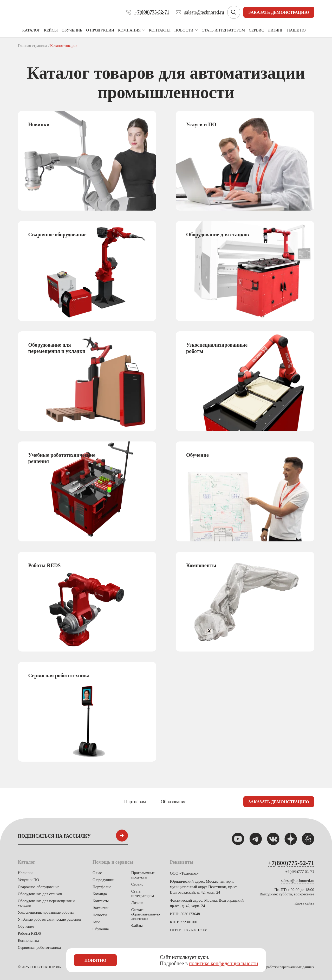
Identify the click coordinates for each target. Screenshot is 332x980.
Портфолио (102, 887)
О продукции (103, 880)
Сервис (137, 884)
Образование (174, 802)
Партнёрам (135, 802)
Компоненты (28, 940)
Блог (96, 922)
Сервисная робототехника (39, 947)
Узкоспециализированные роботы (46, 912)
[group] (87, 161)
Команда (100, 894)
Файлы (137, 926)
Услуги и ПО (29, 880)
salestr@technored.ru (298, 881)
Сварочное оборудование (39, 887)
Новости (100, 915)
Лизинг (137, 903)
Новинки (25, 873)
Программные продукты (143, 875)
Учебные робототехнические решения (50, 919)
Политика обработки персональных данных (281, 967)
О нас (97, 873)
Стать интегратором (143, 893)
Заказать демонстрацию (279, 12)
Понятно (95, 960)
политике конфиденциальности (224, 963)
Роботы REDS (30, 933)
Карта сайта (304, 903)
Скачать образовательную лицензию (146, 914)
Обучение (26, 926)
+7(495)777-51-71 (300, 871)
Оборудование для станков (40, 894)
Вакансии (100, 908)
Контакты (101, 901)
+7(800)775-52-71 (291, 863)
